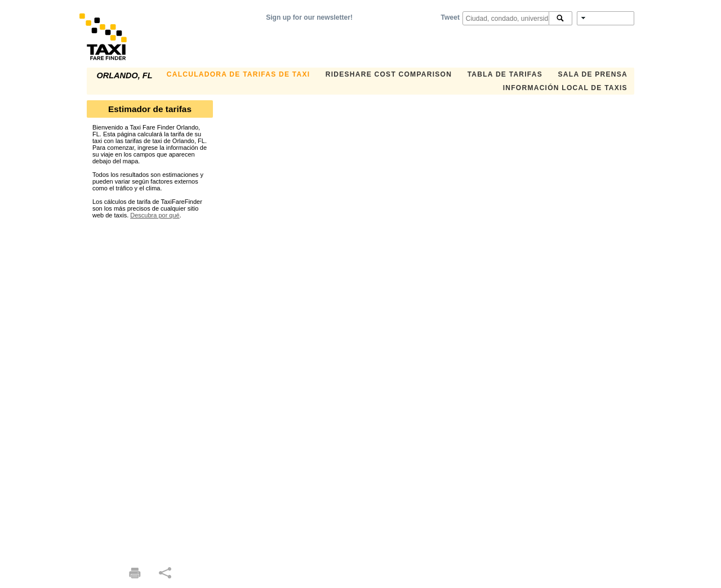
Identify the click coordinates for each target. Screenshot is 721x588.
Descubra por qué (155, 215)
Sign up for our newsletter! (309, 17)
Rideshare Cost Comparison (389, 74)
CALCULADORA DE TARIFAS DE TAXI (238, 74)
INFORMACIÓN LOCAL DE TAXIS (565, 88)
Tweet (450, 17)
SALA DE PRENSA (593, 74)
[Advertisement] (150, 387)
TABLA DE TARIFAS (505, 74)
